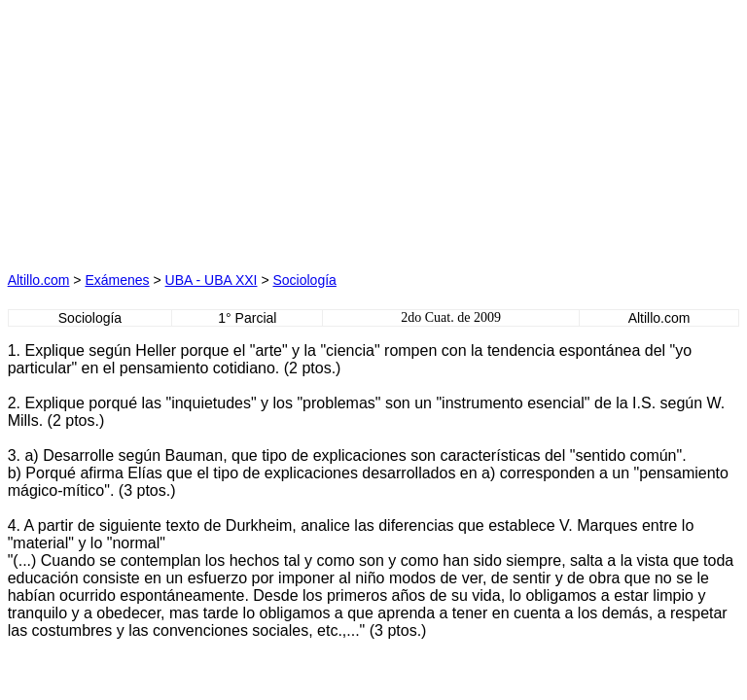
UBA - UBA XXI (212, 280)
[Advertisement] (191, 129)
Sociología (304, 280)
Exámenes (117, 280)
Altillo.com (39, 280)
